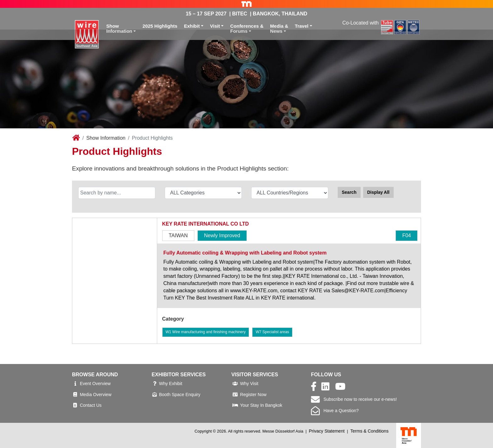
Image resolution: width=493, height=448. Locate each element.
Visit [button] (215, 26)
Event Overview (95, 384)
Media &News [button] (279, 29)
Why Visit (249, 384)
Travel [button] (302, 26)
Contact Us (91, 405)
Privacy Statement (327, 431)
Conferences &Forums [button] (247, 29)
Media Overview (96, 395)
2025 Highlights (160, 26)
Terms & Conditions (369, 431)
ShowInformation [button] (119, 29)
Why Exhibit (171, 384)
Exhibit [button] (192, 26)
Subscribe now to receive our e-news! (354, 399)
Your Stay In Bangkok (261, 405)
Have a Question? (335, 411)
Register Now (253, 395)
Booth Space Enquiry (180, 395)
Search (349, 192)
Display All (378, 192)
